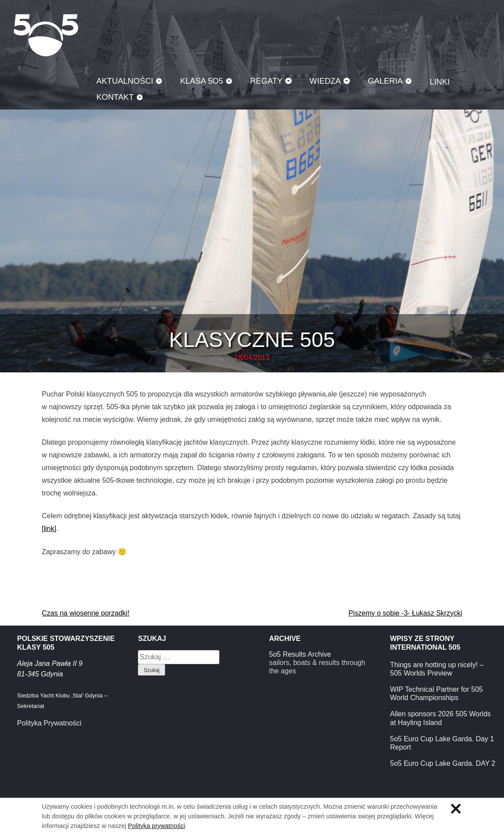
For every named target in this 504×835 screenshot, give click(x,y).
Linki (440, 82)
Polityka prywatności (156, 826)
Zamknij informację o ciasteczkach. (456, 809)
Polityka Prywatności (49, 723)
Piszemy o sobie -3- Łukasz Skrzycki (405, 613)
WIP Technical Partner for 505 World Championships (437, 693)
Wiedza (325, 81)
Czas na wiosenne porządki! (86, 613)
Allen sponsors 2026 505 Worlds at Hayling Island (441, 718)
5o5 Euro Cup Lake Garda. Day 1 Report (442, 743)
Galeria (385, 81)
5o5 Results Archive (300, 654)
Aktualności (125, 81)
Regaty (266, 81)
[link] (49, 529)
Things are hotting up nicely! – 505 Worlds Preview (437, 669)
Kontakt (115, 97)
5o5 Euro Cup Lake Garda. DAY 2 (443, 763)
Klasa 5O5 (46, 35)
